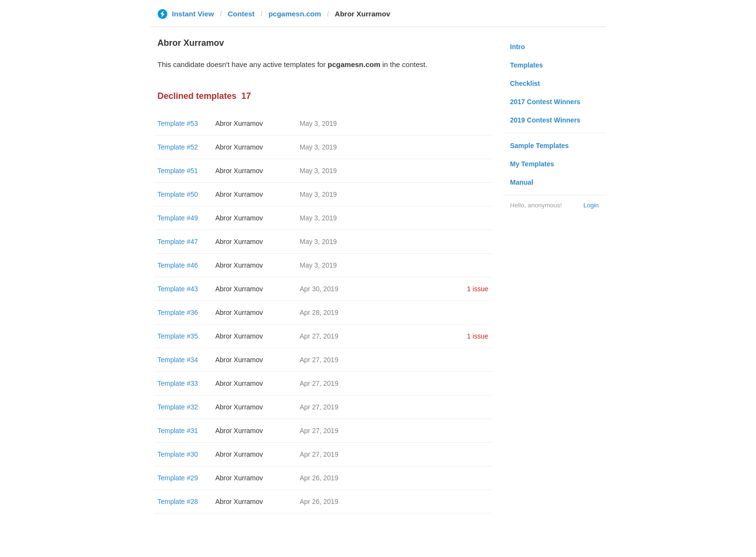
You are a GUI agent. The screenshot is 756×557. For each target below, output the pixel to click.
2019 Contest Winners (545, 120)
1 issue (477, 289)
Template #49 (178, 218)
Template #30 (178, 454)
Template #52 (178, 147)
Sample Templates (540, 146)
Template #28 (178, 502)
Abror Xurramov (239, 123)
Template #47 (178, 242)
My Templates (532, 164)
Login (591, 205)
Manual (522, 182)
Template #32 (178, 407)
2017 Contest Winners (545, 102)
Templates (526, 65)
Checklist (525, 83)
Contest (241, 14)
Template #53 (178, 123)
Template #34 (178, 360)
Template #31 (178, 431)
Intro (518, 47)
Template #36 (178, 312)
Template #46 (178, 265)
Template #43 (178, 289)
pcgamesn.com (295, 14)
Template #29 (178, 478)
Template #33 (178, 383)
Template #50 (178, 194)
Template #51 (178, 171)
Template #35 (178, 336)
